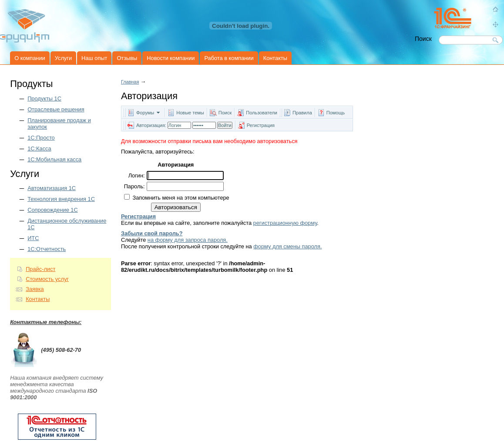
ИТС (33, 238)
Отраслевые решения (56, 109)
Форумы (145, 113)
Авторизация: (151, 125)
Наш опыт (94, 58)
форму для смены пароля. (287, 246)
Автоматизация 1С (52, 188)
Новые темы (190, 113)
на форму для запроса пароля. (188, 240)
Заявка (35, 289)
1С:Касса (39, 149)
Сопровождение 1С (53, 210)
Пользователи (262, 113)
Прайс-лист (40, 269)
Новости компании (171, 58)
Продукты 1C (44, 99)
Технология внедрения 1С (61, 199)
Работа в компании (229, 58)
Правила (302, 113)
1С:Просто (41, 138)
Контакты (275, 58)
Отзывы (127, 58)
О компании (30, 58)
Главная (130, 82)
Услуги (63, 58)
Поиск (225, 113)
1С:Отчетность (47, 249)
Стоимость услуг (47, 279)
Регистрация (261, 125)
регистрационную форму (285, 223)
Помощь (336, 113)
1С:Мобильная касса (54, 159)
